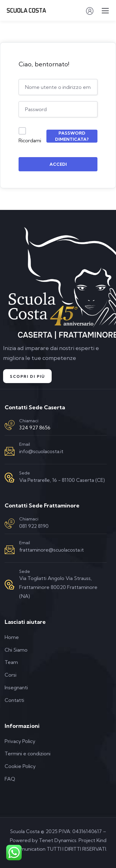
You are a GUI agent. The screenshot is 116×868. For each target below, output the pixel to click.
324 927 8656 (35, 428)
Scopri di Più (27, 376)
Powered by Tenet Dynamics (43, 840)
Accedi (58, 164)
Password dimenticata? (72, 136)
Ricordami (30, 140)
